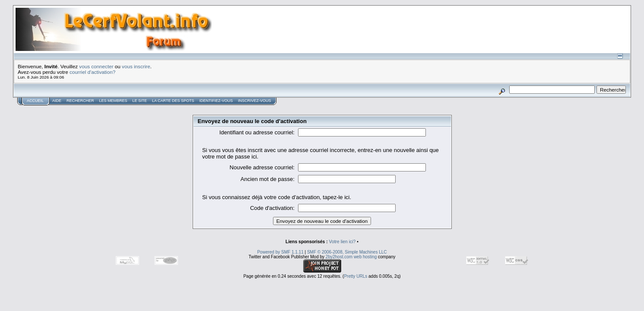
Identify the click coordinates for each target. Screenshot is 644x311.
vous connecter (96, 66)
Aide (57, 101)
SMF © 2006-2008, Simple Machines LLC (347, 252)
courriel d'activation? (92, 72)
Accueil (35, 101)
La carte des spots (173, 101)
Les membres (113, 101)
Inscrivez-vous (255, 101)
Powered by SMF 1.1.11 (280, 252)
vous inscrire (136, 66)
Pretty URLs (355, 276)
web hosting (365, 257)
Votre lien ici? (343, 242)
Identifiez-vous (216, 101)
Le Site (140, 101)
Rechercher (80, 101)
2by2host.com (339, 257)
